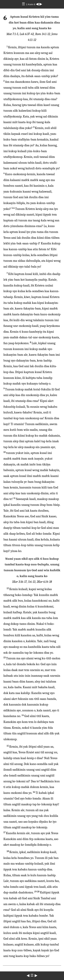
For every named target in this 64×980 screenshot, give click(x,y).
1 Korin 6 (31, 4)
